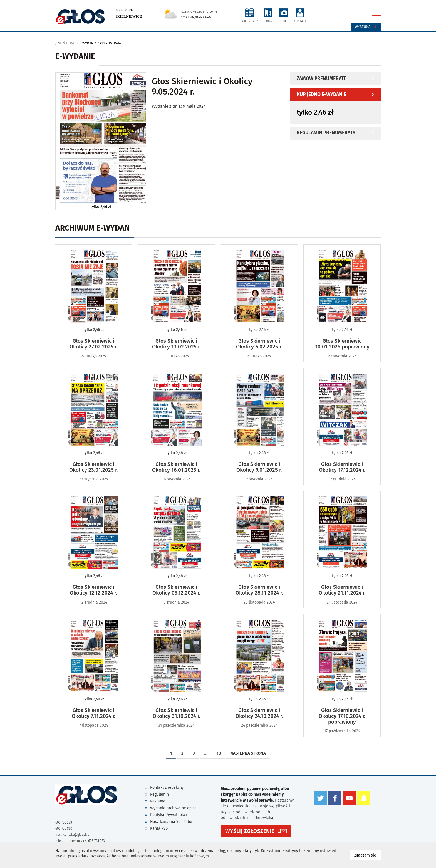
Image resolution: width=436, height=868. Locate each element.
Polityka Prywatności (169, 815)
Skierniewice (129, 16)
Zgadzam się (367, 855)
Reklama (158, 801)
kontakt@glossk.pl (76, 835)
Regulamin (159, 794)
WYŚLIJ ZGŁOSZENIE (250, 831)
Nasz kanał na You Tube (171, 822)
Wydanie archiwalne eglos (173, 808)
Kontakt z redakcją (167, 787)
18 (219, 753)
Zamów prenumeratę (321, 79)
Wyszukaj (366, 27)
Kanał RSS (159, 828)
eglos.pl (124, 10)
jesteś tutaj (65, 43)
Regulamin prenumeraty (326, 133)
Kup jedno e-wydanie (321, 94)
